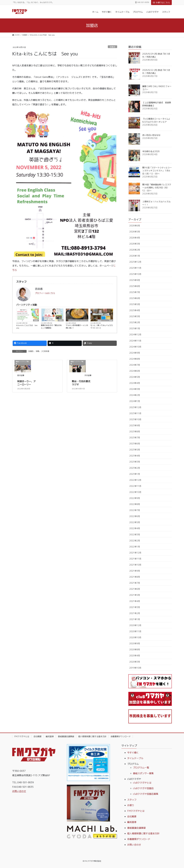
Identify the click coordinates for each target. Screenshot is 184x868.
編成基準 (50, 736)
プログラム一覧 (141, 768)
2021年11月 (135, 559)
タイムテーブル (135, 758)
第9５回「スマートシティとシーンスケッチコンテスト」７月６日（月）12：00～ (157, 171)
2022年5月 (135, 522)
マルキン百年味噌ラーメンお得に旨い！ (77, 327)
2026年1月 (135, 256)
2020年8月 (135, 649)
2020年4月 (135, 656)
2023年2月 (135, 468)
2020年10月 (135, 637)
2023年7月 (135, 438)
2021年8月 (135, 577)
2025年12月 (135, 262)
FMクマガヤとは (22, 736)
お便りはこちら (161, 3)
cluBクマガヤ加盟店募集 (146, 794)
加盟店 (112, 47)
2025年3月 (135, 316)
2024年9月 (135, 353)
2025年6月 (135, 298)
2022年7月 (135, 510)
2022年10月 (135, 492)
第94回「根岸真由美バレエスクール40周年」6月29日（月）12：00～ (157, 188)
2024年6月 (135, 371)
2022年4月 (135, 528)
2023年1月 (135, 474)
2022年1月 (135, 547)
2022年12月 (135, 480)
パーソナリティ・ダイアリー (78, 320)
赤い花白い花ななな (151, 135)
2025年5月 (135, 304)
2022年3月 (135, 535)
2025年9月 (135, 280)
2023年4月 (135, 456)
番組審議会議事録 (66, 736)
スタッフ (132, 800)
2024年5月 (135, 377)
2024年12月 (135, 334)
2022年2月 (135, 541)
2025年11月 (135, 268)
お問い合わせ (19, 791)
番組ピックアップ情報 (105, 320)
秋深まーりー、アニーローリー (26, 383)
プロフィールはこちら (45, 293)
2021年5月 (135, 595)
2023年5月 (135, 450)
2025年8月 (135, 286)
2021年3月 (135, 607)
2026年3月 (135, 244)
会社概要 (38, 736)
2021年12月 (135, 553)
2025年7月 (135, 292)
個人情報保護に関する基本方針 (92, 736)
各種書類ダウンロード (121, 736)
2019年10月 (135, 668)
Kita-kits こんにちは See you (27, 327)
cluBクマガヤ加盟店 (143, 788)
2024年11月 (135, 341)
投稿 (38, 351)
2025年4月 (135, 310)
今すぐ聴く (133, 753)
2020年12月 (135, 625)
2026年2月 (135, 250)
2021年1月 (135, 619)
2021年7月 (135, 583)
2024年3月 (135, 389)
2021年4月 (135, 601)
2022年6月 (135, 516)
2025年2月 (135, 322)
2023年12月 (135, 407)
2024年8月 (135, 359)
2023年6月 (135, 444)
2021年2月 (135, 613)
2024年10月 (135, 347)
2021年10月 (135, 565)
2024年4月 (135, 383)
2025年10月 (135, 274)
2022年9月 (135, 498)
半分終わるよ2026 (151, 151)
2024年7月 (135, 365)
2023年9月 (135, 425)
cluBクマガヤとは (142, 783)
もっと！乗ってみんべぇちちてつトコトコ (102, 327)
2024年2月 (135, 395)
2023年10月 (135, 419)
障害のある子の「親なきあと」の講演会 (51, 327)
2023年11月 (135, 413)
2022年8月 (135, 504)
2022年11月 (135, 486)
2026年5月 (135, 232)
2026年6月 (135, 226)
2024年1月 (135, 401)
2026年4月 (135, 238)
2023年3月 (135, 462)
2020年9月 (135, 643)
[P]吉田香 (45, 351)
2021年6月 (135, 589)
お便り (131, 805)
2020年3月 (135, 662)
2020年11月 (135, 631)
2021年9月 (135, 571)
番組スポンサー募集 (143, 773)
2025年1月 (135, 328)
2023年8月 (135, 431)
